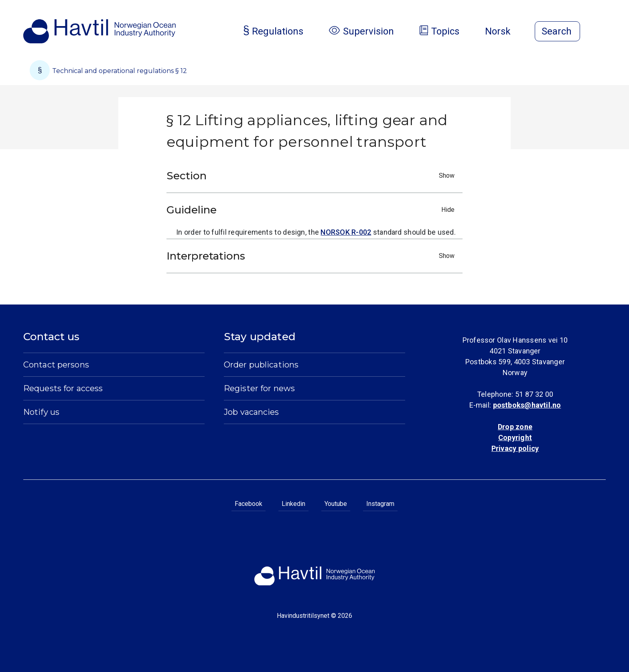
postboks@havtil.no (527, 405)
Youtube (336, 504)
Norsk (504, 31)
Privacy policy (515, 448)
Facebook (249, 504)
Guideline (312, 210)
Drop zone (515, 427)
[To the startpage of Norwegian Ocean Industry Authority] (99, 31)
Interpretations (312, 256)
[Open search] (557, 31)
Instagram (380, 504)
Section (312, 176)
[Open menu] (601, 32)
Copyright (515, 438)
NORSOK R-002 (346, 232)
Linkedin (293, 504)
